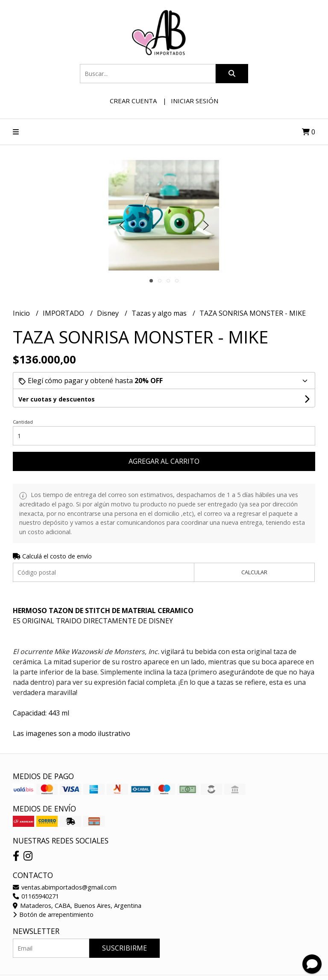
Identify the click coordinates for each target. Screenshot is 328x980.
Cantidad (23, 422)
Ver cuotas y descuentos (57, 399)
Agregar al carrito (164, 461)
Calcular (254, 572)
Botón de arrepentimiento (53, 915)
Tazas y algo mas (160, 313)
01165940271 (36, 896)
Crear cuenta (133, 101)
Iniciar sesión (195, 101)
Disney (109, 313)
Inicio (22, 313)
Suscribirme (124, 948)
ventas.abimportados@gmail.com (65, 887)
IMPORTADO (64, 313)
